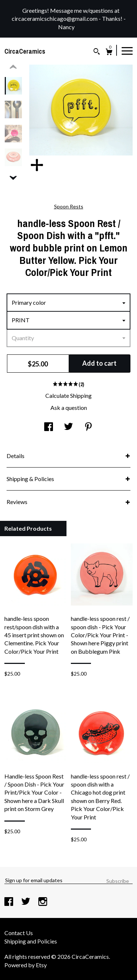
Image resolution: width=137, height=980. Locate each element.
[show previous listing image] (13, 67)
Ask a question (69, 408)
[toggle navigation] (127, 50)
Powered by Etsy (26, 965)
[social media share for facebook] (49, 427)
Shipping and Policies (31, 941)
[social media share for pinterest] (88, 427)
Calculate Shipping (68, 395)
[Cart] (109, 53)
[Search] (97, 52)
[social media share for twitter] (68, 427)
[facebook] (9, 902)
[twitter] (26, 902)
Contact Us (19, 933)
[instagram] (43, 902)
